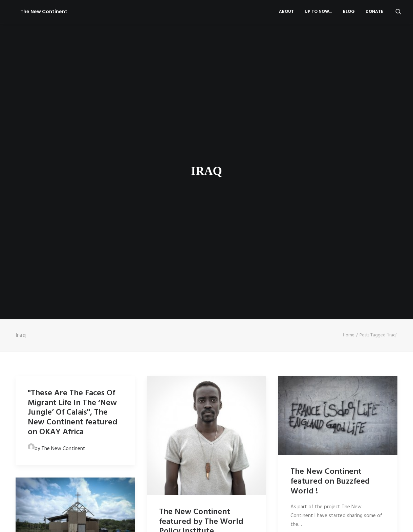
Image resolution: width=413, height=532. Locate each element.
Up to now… (318, 11)
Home (349, 298)
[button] (398, 12)
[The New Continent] (35, 12)
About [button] (286, 11)
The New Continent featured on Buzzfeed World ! (330, 445)
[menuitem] (286, 12)
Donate (374, 11)
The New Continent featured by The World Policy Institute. (201, 485)
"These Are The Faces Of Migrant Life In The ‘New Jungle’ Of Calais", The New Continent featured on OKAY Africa (73, 376)
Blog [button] (349, 11)
